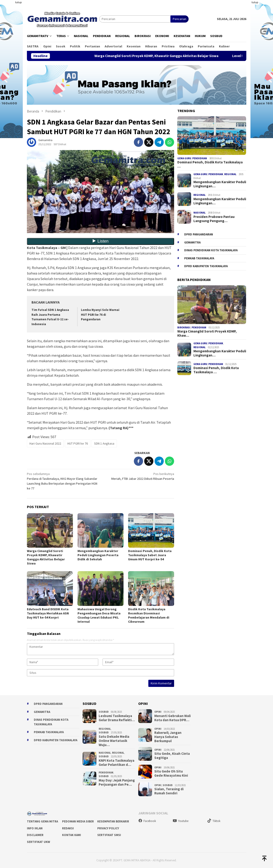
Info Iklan (35, 828)
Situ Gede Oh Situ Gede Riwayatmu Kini (171, 773)
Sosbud (104, 712)
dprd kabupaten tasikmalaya (206, 266)
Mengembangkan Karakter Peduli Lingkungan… (220, 184)
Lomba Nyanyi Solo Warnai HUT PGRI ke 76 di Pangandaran (100, 315)
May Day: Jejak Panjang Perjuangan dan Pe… (117, 782)
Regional (230, 174)
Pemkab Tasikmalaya (199, 258)
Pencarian (180, 19)
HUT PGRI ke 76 (78, 443)
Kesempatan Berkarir (113, 821)
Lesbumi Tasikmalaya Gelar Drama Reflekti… (117, 718)
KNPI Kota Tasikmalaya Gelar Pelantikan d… (116, 763)
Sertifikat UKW (39, 842)
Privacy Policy (108, 828)
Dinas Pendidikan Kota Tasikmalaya (211, 250)
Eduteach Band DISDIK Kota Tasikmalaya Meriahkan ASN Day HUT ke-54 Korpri (48, 613)
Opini (158, 712)
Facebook (147, 821)
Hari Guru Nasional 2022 (45, 443)
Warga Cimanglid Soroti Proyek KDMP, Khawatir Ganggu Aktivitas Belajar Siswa (164, 56)
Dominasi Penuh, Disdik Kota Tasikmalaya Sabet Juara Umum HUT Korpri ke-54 (150, 555)
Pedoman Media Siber (78, 821)
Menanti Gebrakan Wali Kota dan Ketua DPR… (172, 718)
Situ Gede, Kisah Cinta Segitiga (172, 756)
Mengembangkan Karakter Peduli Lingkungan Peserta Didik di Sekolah (98, 555)
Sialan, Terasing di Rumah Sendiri (169, 791)
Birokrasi (184, 327)
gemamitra (192, 242)
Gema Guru (184, 158)
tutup (18, 2)
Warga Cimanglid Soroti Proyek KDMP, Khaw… (207, 333)
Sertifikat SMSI (109, 835)
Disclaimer (35, 835)
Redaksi (68, 828)
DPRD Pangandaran (199, 234)
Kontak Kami (72, 835)
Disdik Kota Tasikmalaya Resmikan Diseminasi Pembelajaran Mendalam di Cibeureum (149, 615)
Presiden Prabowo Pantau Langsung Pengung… (214, 219)
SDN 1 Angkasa (104, 443)
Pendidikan (200, 158)
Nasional (200, 213)
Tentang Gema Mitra (42, 821)
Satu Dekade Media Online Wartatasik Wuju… (114, 741)
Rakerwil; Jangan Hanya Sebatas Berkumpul (168, 737)
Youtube (181, 821)
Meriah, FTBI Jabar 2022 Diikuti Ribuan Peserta (139, 476)
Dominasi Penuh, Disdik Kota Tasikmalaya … (210, 164)
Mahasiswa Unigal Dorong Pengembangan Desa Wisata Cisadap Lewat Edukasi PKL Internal (99, 615)
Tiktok (214, 821)
